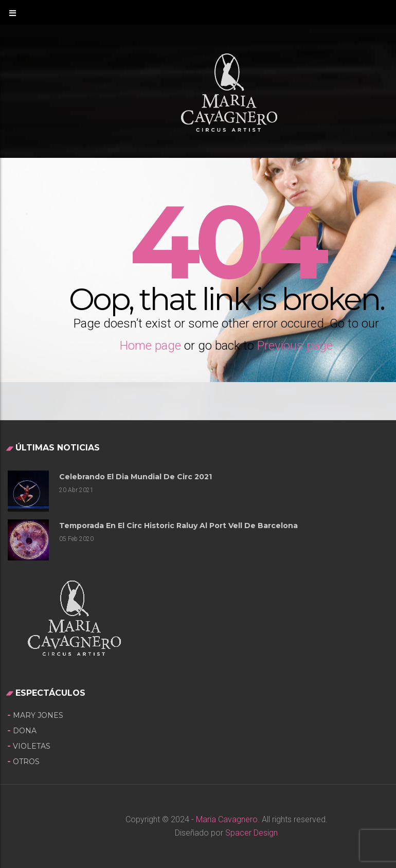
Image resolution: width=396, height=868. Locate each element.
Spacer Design (251, 833)
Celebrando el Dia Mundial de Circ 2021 (136, 477)
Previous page (295, 346)
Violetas (32, 746)
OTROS (26, 762)
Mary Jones (38, 715)
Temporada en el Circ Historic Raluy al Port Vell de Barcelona (178, 526)
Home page (150, 346)
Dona (25, 731)
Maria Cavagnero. (227, 819)
